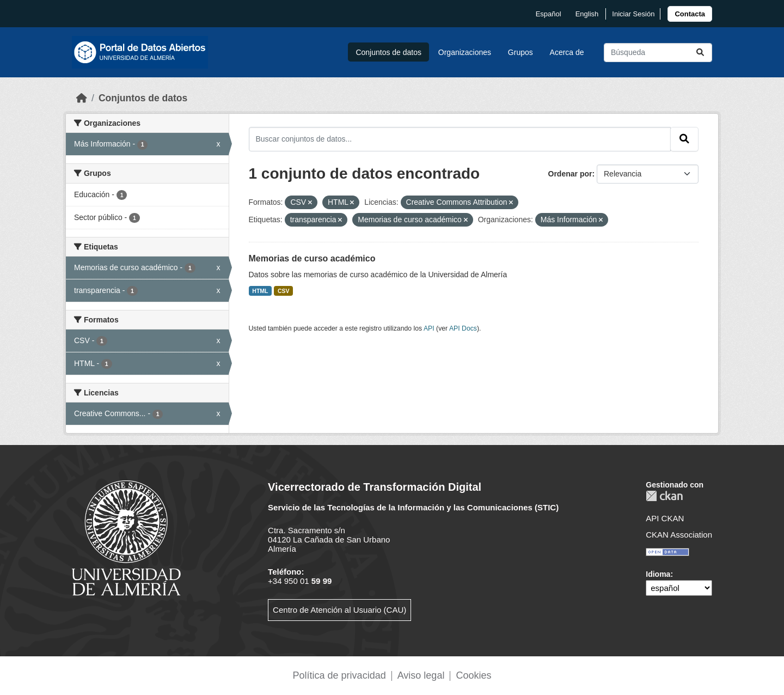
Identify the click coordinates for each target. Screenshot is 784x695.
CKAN (664, 496)
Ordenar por (570, 174)
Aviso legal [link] (421, 675)
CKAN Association (679, 535)
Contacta (690, 14)
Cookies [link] (473, 675)
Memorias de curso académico (312, 258)
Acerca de (567, 52)
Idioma (658, 574)
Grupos (520, 52)
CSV (284, 291)
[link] (690, 14)
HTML (260, 291)
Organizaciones (465, 52)
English (587, 14)
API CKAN (665, 518)
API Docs (463, 328)
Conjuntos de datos (388, 52)
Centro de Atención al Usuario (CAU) (339, 610)
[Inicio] (82, 98)
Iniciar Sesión (633, 14)
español (549, 14)
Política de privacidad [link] (339, 675)
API (429, 328)
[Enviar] (700, 53)
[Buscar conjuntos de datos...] (658, 53)
